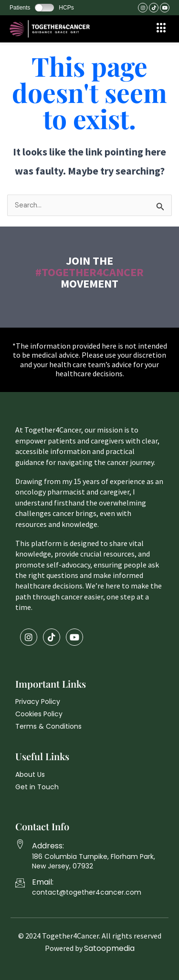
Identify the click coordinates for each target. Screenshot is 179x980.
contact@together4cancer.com (87, 892)
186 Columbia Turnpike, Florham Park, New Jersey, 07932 (94, 861)
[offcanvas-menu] (161, 28)
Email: (43, 882)
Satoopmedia (109, 948)
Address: (48, 846)
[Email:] (20, 883)
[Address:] (20, 844)
